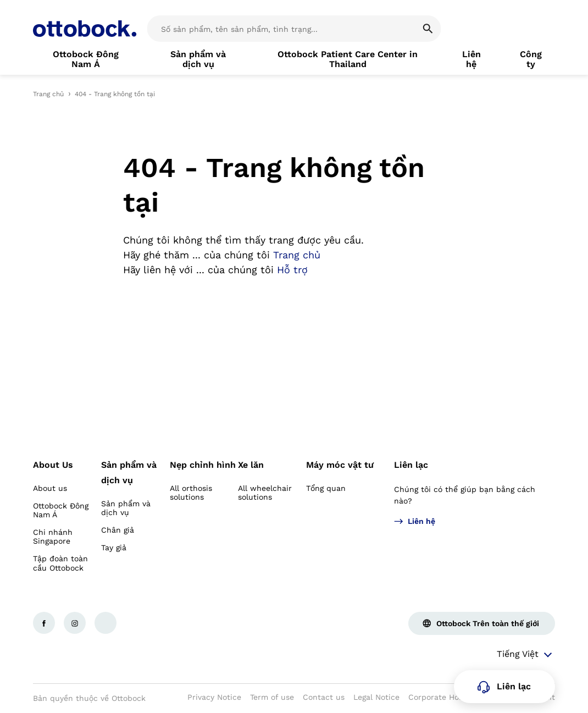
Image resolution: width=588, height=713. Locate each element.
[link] (85, 59)
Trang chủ (48, 94)
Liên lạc (411, 465)
